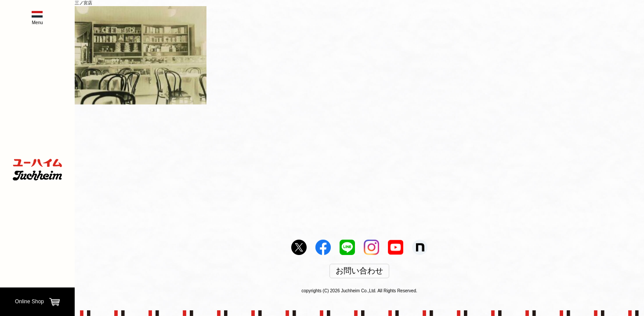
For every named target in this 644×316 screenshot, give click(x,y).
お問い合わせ (359, 271)
